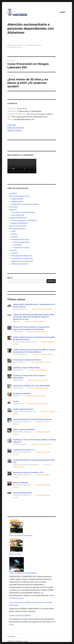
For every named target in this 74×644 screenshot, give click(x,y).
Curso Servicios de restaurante (21, 535)
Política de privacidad (16, 128)
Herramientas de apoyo (20, 239)
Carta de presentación (22, 242)
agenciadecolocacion (17, 45)
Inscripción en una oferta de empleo (25, 204)
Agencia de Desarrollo (18, 226)
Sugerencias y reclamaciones (22, 261)
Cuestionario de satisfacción (22, 258)
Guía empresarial (18, 215)
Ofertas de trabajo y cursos (19, 196)
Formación (13, 207)
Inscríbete (13, 193)
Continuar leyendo (16, 598)
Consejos (15, 237)
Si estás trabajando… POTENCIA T (24, 220)
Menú (62, 12)
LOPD (13, 231)
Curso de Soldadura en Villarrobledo (23, 573)
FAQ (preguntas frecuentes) (22, 256)
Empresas (13, 210)
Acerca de (13, 250)
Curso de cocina (15, 554)
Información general (17, 229)
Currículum (17, 245)
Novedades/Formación (15, 47)
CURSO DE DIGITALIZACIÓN (20, 616)
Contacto (15, 253)
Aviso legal (12, 125)
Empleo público (17, 201)
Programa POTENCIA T (18, 218)
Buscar (10, 278)
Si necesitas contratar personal (23, 212)
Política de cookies (14, 130)
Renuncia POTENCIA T (20, 223)
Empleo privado (17, 199)
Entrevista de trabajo (21, 248)
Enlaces (14, 234)
